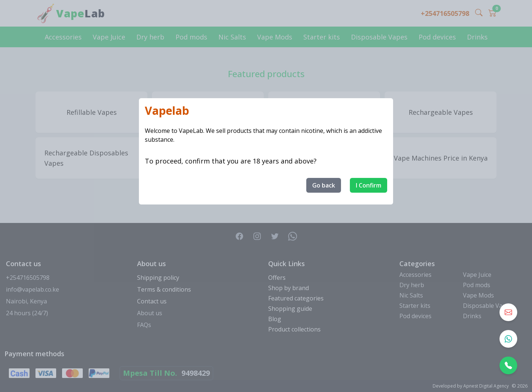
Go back (324, 185)
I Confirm (369, 185)
